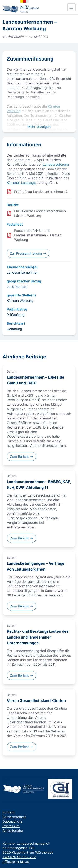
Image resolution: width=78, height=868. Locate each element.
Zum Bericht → (22, 456)
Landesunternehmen (22, 272)
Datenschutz (12, 821)
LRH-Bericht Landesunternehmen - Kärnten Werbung (41, 213)
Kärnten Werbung (20, 301)
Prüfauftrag (16, 315)
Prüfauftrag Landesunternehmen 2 (41, 192)
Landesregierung (56, 164)
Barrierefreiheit (14, 817)
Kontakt (9, 812)
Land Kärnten (17, 287)
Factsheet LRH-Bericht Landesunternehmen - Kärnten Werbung (38, 235)
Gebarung (14, 329)
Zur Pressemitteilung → (28, 253)
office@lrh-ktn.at (16, 862)
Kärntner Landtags (21, 183)
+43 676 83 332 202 (19, 857)
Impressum (11, 826)
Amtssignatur (13, 830)
